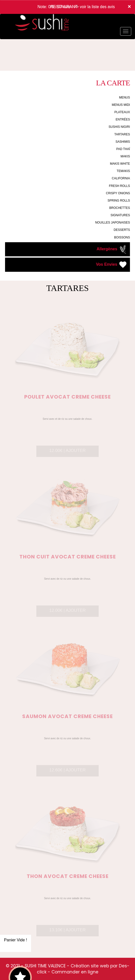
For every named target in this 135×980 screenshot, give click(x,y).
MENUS (125, 97)
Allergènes (112, 249)
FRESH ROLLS (119, 186)
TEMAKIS (123, 171)
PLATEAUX (122, 112)
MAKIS (125, 156)
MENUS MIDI (121, 105)
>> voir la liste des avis (94, 7)
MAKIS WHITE (120, 164)
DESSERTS (122, 230)
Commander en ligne (75, 972)
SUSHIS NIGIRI (119, 127)
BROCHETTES (120, 208)
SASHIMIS (123, 142)
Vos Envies (112, 265)
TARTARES (122, 134)
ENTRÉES (123, 119)
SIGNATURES (120, 215)
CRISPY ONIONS (118, 193)
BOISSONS (122, 237)
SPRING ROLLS (119, 201)
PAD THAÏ (123, 149)
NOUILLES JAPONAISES (113, 223)
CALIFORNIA (121, 178)
